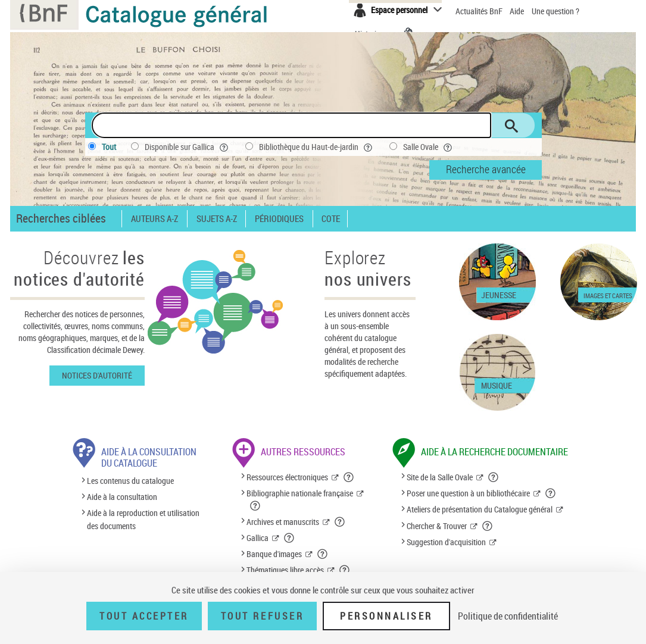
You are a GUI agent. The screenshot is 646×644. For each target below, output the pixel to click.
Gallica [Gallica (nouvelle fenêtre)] (258, 538)
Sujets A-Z (217, 219)
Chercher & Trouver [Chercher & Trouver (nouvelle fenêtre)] (437, 526)
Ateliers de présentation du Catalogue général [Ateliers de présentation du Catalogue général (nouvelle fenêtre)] (480, 509)
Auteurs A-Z (155, 219)
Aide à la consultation (122, 497)
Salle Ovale (429, 147)
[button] (349, 477)
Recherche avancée (486, 169)
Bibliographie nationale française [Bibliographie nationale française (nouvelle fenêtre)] (300, 493)
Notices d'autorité (97, 375)
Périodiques (279, 219)
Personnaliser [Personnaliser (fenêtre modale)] (386, 616)
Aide (518, 11)
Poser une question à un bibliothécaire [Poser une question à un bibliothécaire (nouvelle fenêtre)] (468, 493)
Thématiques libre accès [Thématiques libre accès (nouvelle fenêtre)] (285, 570)
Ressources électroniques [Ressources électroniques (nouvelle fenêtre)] (287, 477)
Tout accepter (144, 616)
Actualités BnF (480, 11)
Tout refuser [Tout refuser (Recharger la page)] (262, 616)
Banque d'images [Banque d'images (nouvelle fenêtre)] (274, 554)
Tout (109, 147)
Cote (331, 219)
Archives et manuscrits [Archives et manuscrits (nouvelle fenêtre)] (283, 522)
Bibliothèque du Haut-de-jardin (317, 147)
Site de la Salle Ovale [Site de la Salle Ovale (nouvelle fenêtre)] (440, 477)
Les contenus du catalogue (130, 481)
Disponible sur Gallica (188, 147)
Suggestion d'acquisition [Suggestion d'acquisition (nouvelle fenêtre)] (446, 542)
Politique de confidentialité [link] (508, 616)
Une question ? (556, 11)
